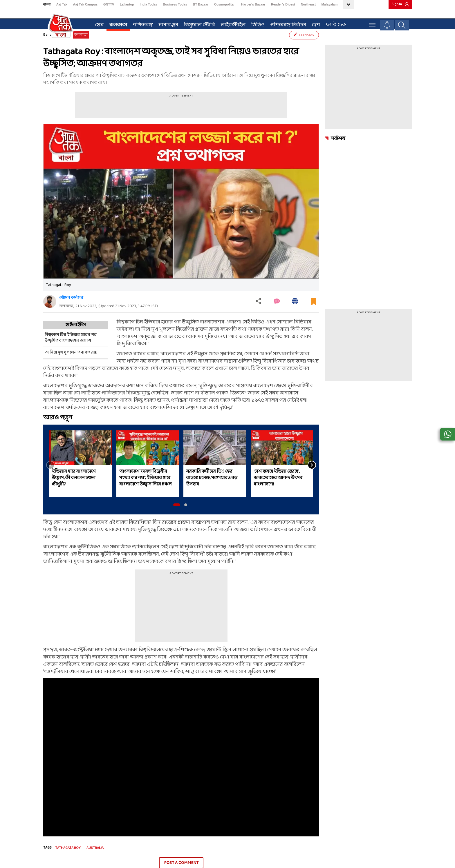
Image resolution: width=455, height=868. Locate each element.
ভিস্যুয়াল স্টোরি (197, 24)
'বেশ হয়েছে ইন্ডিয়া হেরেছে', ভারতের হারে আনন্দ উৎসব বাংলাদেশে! (278, 488)
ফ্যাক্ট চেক (333, 23)
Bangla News (54, 45)
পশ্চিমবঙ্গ (140, 24)
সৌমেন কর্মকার (71, 308)
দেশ (313, 24)
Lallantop (127, 4)
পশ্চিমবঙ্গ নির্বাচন (286, 24)
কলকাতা (116, 24)
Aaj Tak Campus (85, 4)
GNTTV (109, 4)
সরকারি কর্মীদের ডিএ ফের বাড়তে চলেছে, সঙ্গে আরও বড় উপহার (212, 488)
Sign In (397, 4)
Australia (95, 858)
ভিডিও (255, 24)
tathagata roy (68, 858)
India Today (148, 4)
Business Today (175, 4)
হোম (97, 24)
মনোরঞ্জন (166, 24)
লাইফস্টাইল (231, 24)
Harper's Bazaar (253, 4)
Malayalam (330, 4)
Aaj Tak (62, 4)
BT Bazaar (201, 4)
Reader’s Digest (283, 4)
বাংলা (47, 4)
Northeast (308, 4)
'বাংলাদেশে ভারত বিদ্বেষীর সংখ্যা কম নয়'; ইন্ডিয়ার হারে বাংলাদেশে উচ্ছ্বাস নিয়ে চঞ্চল (146, 488)
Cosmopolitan (225, 4)
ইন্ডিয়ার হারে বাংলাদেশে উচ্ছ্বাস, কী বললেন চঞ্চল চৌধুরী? (74, 488)
